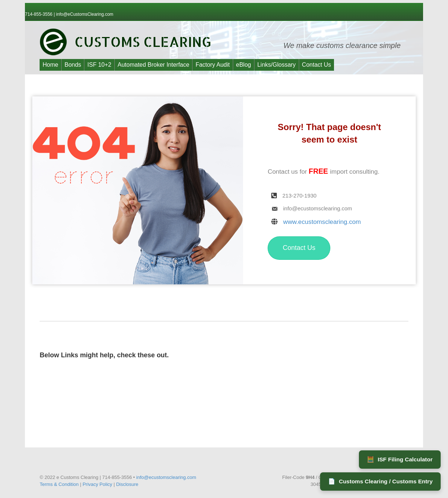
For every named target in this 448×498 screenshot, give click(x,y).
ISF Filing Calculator (400, 460)
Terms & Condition (59, 484)
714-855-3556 (39, 14)
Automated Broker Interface (154, 65)
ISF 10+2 (99, 65)
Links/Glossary (277, 65)
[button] (299, 248)
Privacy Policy (97, 484)
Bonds (73, 65)
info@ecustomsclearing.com (166, 477)
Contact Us (317, 65)
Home (50, 65)
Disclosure (127, 484)
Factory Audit (212, 65)
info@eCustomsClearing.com (85, 14)
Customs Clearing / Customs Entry (380, 482)
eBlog (244, 65)
